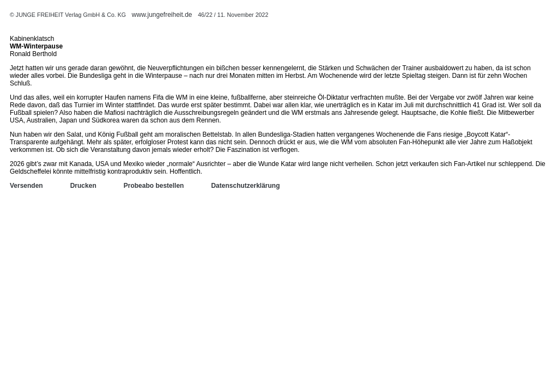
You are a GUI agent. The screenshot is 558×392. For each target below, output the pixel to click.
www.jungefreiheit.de (162, 15)
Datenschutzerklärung (245, 186)
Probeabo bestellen (154, 186)
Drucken (83, 186)
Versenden (26, 186)
